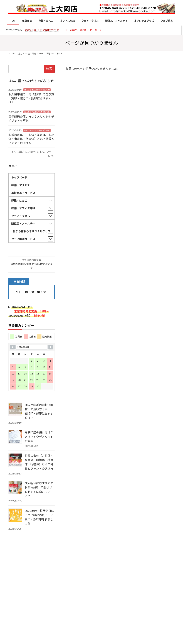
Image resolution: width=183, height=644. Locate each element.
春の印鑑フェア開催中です (42, 30)
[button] (83, 30)
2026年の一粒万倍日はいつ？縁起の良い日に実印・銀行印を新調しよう (39, 517)
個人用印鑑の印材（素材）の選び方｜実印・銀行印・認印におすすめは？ (31, 98)
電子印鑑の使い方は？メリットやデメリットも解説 (39, 437)
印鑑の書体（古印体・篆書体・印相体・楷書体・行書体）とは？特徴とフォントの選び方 (31, 139)
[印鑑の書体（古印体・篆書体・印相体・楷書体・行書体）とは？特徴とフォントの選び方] (15, 460)
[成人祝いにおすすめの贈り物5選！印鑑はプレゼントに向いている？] (15, 488)
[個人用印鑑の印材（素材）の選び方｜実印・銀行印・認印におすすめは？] (15, 410)
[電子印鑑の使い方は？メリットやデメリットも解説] (15, 437)
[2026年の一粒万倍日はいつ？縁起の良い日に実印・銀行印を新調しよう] (15, 515)
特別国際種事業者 (32, 260)
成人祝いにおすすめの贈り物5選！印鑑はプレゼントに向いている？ (39, 490)
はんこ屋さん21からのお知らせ (37, 90)
